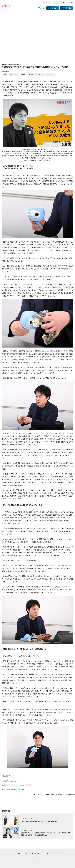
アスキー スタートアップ (14, 789)
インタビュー (15, 74)
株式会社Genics (10, 781)
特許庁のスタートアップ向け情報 (17, 785)
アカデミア (51, 74)
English (70, 2)
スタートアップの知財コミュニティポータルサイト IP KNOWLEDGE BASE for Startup (6, 6)
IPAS (23, 74)
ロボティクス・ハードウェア (36, 74)
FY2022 (5, 74)
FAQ (20, 853)
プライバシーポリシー (33, 853)
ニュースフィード (51, 853)
